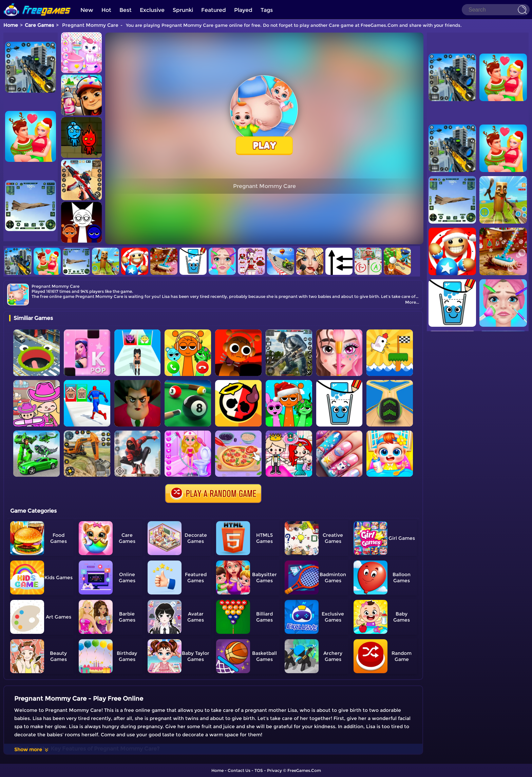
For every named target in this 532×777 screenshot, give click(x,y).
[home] (37, 3)
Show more (32, 750)
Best (126, 10)
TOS (259, 770)
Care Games (39, 25)
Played (243, 10)
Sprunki (183, 10)
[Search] (496, 10)
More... (412, 302)
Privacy (274, 770)
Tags (267, 10)
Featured (214, 10)
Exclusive (152, 10)
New (87, 10)
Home (11, 25)
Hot (106, 10)
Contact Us (239, 770)
